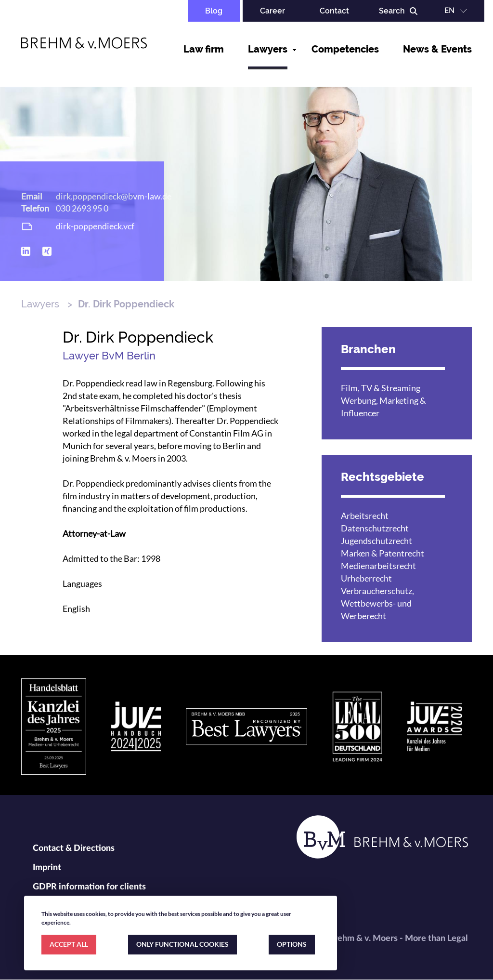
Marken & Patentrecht (383, 553)
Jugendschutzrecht (376, 541)
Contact (334, 11)
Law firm (204, 49)
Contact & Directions (74, 848)
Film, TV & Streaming (381, 388)
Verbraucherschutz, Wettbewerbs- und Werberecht (377, 603)
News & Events (437, 49)
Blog (214, 11)
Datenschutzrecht (375, 528)
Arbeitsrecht (365, 516)
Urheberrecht (366, 578)
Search (392, 11)
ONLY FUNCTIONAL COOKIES (182, 944)
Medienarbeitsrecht (378, 566)
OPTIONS (292, 944)
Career (272, 11)
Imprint (47, 868)
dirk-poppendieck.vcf (95, 226)
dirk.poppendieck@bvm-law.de (114, 196)
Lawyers (268, 49)
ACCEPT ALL (69, 944)
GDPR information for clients (89, 887)
